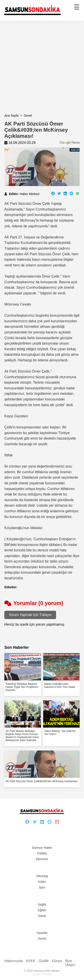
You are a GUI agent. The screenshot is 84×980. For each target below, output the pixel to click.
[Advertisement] (42, 72)
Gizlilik (44, 961)
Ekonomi (42, 859)
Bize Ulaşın (70, 963)
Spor (42, 887)
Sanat (42, 916)
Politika (42, 853)
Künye (57, 961)
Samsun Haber (42, 848)
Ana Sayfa (11, 116)
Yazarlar (42, 933)
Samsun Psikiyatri (42, 974)
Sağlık (42, 904)
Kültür (42, 882)
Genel (28, 116)
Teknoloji (42, 876)
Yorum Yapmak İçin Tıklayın (30, 615)
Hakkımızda (14, 961)
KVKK (31, 961)
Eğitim (42, 910)
